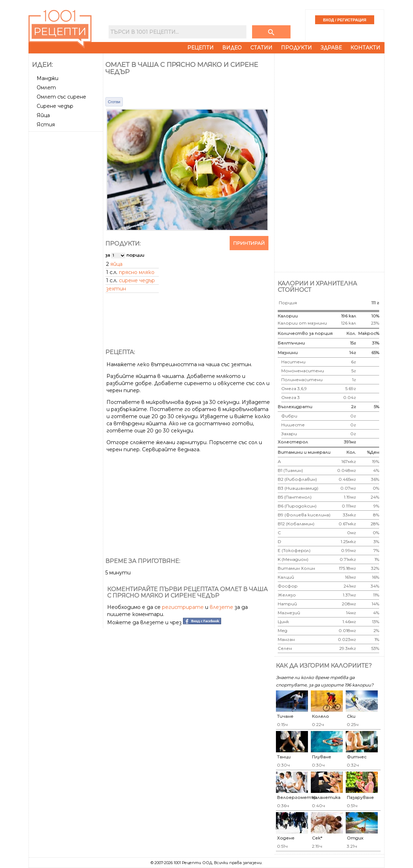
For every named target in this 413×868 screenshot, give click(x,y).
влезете (221, 607)
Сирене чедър (55, 106)
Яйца (43, 115)
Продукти (296, 48)
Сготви (114, 102)
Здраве (331, 48)
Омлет (46, 88)
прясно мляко (137, 272)
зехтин (116, 289)
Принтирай (249, 243)
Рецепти (200, 48)
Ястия (46, 125)
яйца (116, 264)
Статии (261, 48)
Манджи (48, 78)
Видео (232, 48)
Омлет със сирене (61, 97)
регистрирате (183, 607)
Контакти (365, 48)
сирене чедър (137, 280)
